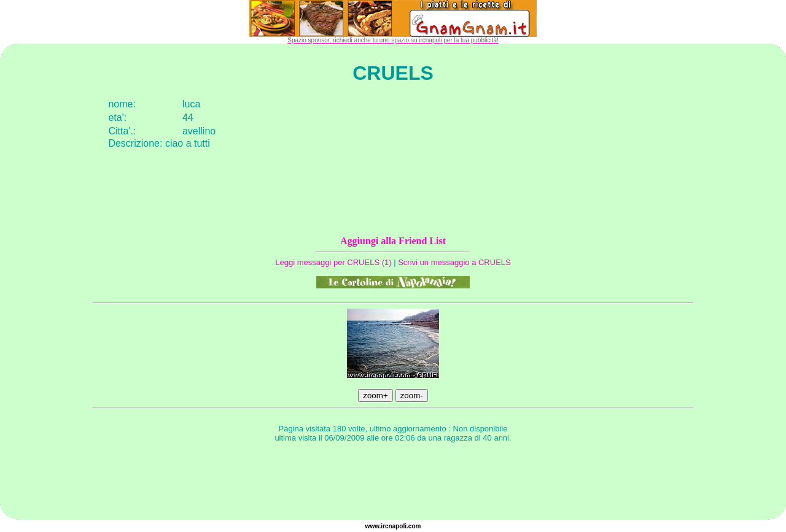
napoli (398, 526)
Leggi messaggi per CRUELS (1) (333, 262)
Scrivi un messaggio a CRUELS (454, 262)
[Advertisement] (393, 483)
